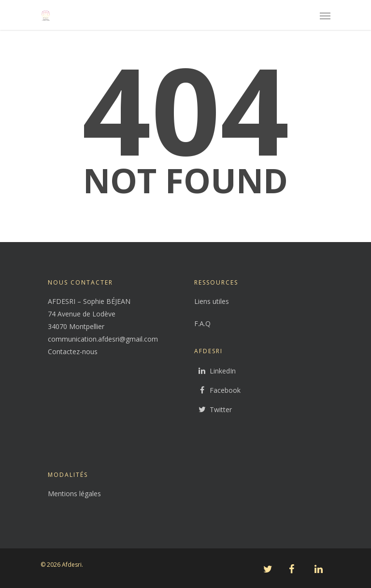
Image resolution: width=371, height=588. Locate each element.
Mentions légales (74, 494)
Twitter (213, 410)
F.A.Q (202, 323)
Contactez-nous (73, 351)
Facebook (217, 390)
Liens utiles (212, 301)
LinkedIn (215, 371)
